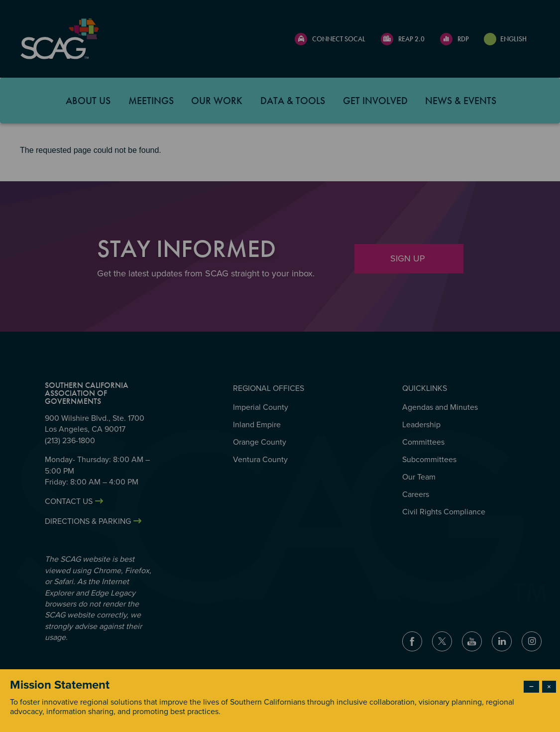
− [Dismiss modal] (531, 687)
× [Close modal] (549, 687)
